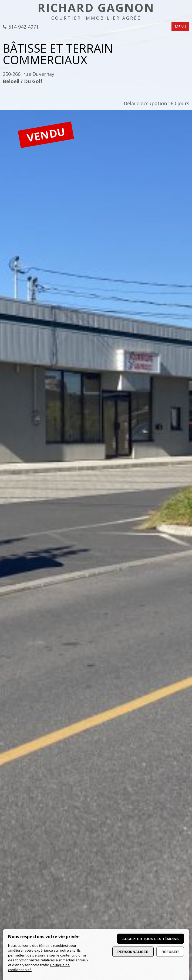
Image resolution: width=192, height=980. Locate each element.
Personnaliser (133, 952)
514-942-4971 (23, 27)
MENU (180, 27)
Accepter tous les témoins (151, 939)
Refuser (170, 952)
